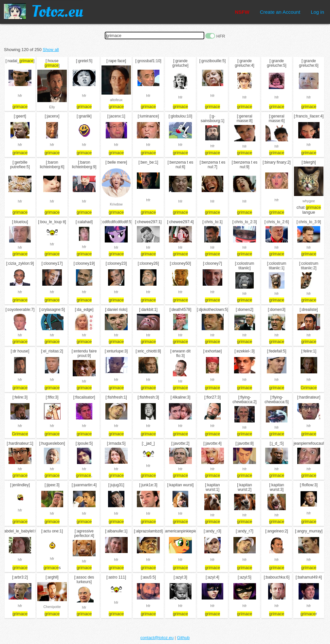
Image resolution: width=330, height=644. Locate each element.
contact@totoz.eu (157, 638)
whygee (309, 201)
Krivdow (116, 204)
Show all (51, 50)
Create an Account (280, 12)
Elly (52, 107)
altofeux (116, 100)
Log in (317, 12)
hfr (20, 96)
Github (183, 638)
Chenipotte (52, 607)
